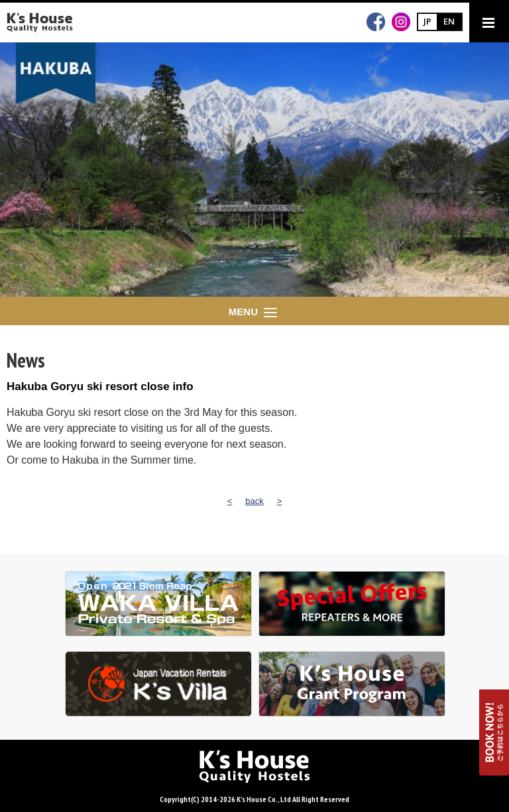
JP (427, 21)
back (254, 501)
